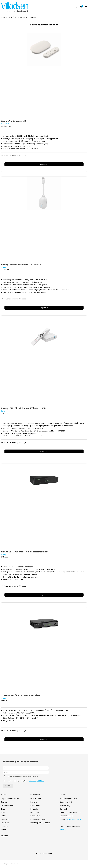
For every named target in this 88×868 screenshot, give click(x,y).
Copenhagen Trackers (10, 799)
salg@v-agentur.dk (73, 819)
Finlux (3, 816)
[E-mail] (26, 772)
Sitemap (63, 830)
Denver (4, 802)
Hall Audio (5, 823)
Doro (3, 809)
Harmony (5, 826)
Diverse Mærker (7, 805)
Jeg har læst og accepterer (25, 781)
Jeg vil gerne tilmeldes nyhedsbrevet (28, 776)
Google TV (5, 819)
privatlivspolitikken (36, 781)
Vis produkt (44, 164)
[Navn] (26, 768)
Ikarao (4, 830)
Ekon (3, 812)
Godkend (8, 786)
